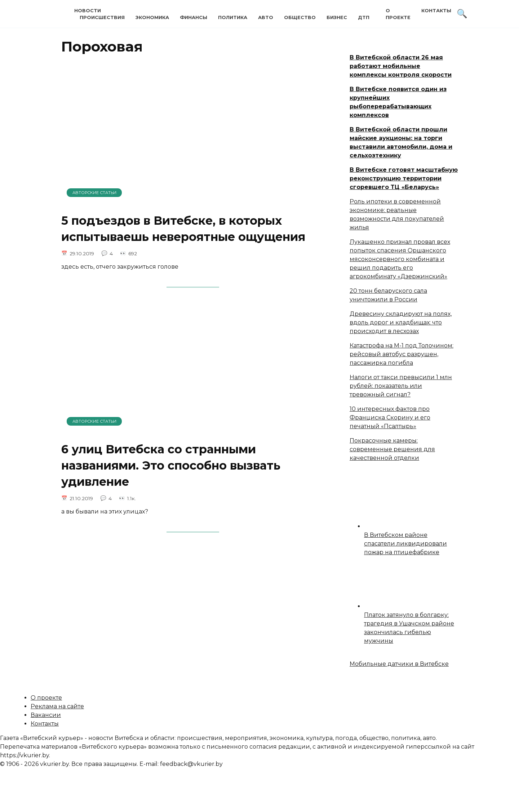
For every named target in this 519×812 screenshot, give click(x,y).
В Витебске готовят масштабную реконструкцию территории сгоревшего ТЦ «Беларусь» (404, 178)
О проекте (46, 698)
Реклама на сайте (57, 706)
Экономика (152, 17)
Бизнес (337, 17)
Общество (300, 17)
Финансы (194, 17)
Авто (266, 17)
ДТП (364, 17)
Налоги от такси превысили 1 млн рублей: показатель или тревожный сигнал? (401, 386)
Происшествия (102, 17)
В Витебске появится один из (398, 89)
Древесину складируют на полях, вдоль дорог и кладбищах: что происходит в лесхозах (401, 322)
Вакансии (46, 715)
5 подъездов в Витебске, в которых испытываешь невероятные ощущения (183, 229)
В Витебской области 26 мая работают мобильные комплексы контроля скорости (401, 66)
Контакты (436, 11)
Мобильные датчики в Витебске (399, 664)
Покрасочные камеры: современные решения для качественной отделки (392, 449)
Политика (233, 17)
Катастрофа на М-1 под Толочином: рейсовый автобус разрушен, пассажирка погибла (402, 354)
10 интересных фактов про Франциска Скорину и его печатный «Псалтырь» (390, 418)
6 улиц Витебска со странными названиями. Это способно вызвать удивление (171, 465)
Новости (88, 11)
